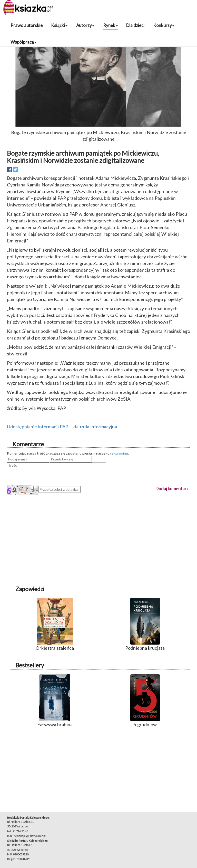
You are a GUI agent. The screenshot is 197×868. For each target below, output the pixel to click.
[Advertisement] (98, 531)
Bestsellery (30, 665)
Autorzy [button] (85, 25)
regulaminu (119, 453)
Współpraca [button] (23, 42)
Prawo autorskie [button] (27, 25)
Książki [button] (59, 25)
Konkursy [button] (164, 25)
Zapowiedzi (30, 589)
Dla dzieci (135, 25)
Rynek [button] (110, 25)
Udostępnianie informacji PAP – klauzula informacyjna (62, 427)
